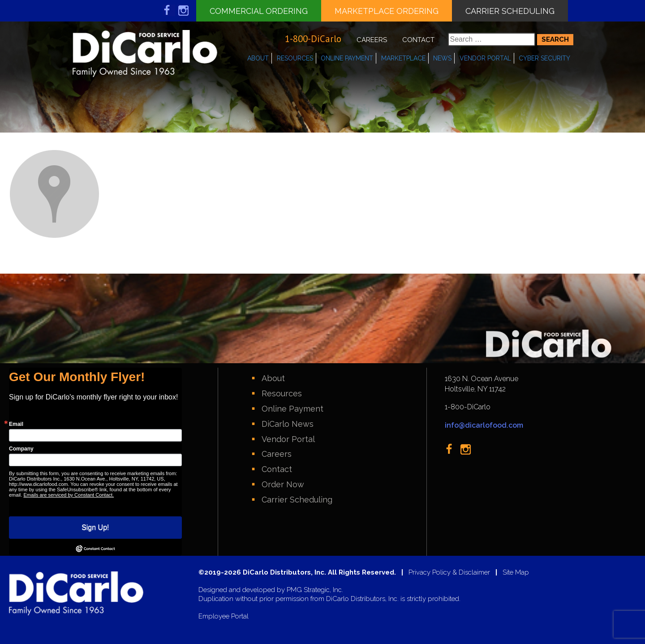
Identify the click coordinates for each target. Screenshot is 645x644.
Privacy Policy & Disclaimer (449, 573)
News (442, 58)
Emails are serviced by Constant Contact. (69, 495)
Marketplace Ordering (387, 11)
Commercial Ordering (259, 11)
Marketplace (403, 58)
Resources (295, 58)
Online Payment (347, 58)
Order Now (283, 484)
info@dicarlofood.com (484, 425)
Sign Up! (95, 527)
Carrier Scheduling (510, 11)
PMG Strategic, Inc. (315, 590)
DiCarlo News (288, 424)
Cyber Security (544, 58)
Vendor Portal (485, 58)
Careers (372, 40)
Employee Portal (224, 616)
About (258, 58)
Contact (418, 40)
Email (16, 424)
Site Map (516, 573)
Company (21, 449)
